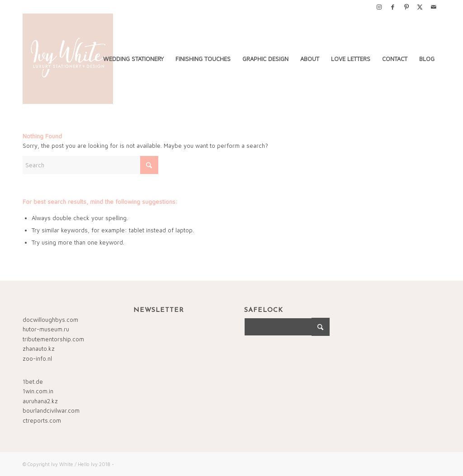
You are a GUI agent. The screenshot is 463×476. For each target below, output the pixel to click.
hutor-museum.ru (46, 329)
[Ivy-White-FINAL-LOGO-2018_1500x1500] (68, 59)
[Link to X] (420, 7)
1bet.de (33, 382)
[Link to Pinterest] (406, 7)
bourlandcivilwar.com (51, 410)
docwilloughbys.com (50, 320)
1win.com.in (38, 391)
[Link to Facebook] (393, 7)
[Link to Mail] (434, 7)
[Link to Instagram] (379, 7)
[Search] (90, 165)
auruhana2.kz (40, 401)
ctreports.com (42, 420)
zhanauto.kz (39, 349)
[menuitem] (133, 59)
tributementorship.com (53, 339)
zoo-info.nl (37, 358)
